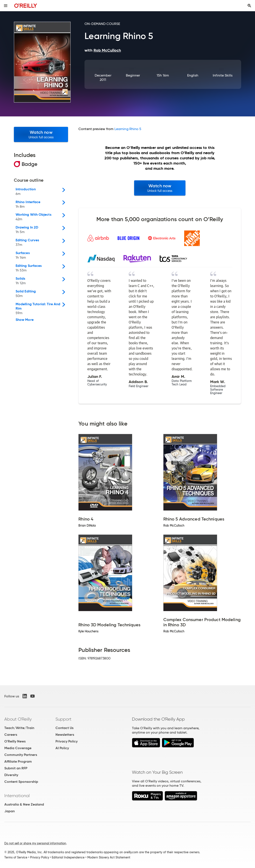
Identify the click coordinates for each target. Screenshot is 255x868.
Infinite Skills (223, 75)
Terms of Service (16, 857)
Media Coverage (18, 748)
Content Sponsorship (21, 782)
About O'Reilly (18, 719)
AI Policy (62, 748)
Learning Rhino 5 (128, 129)
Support (63, 719)
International (17, 796)
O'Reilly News (15, 741)
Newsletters (65, 735)
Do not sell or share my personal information (35, 843)
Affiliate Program (18, 761)
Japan (10, 811)
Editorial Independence (68, 857)
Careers (11, 735)
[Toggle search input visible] (249, 6)
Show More (25, 320)
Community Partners (21, 755)
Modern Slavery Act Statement (109, 857)
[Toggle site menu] (6, 6)
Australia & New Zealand (24, 804)
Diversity (11, 775)
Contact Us (64, 728)
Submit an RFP (16, 768)
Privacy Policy (67, 741)
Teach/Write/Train (19, 728)
